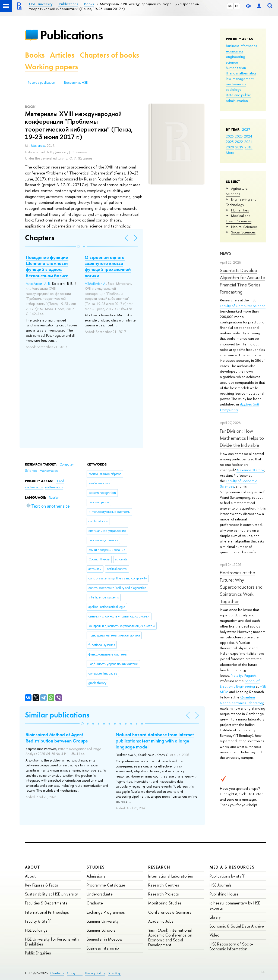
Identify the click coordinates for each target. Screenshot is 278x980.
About (33, 867)
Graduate (95, 903)
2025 (239, 136)
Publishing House (224, 894)
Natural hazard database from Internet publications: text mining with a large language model (155, 741)
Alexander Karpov (250, 470)
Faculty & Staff (38, 921)
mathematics (236, 84)
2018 (249, 147)
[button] (78, 246)
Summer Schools (101, 930)
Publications (71, 35)
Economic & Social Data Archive (237, 926)
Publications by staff (227, 876)
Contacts (57, 973)
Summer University (103, 921)
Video (215, 935)
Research (159, 867)
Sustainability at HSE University (51, 894)
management (243, 79)
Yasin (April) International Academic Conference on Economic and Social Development (170, 938)
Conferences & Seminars (170, 912)
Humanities (240, 210)
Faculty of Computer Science (243, 306)
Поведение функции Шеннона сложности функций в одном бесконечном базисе (47, 266)
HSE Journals (220, 885)
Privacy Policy (95, 973)
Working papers (51, 67)
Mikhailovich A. (95, 284)
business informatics (241, 46)
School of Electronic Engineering (240, 683)
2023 (230, 142)
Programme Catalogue (106, 885)
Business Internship (103, 948)
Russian (54, 498)
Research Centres (164, 885)
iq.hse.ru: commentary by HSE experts (235, 905)
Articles (62, 55)
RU (230, 6)
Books (35, 55)
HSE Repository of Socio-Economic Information (231, 946)
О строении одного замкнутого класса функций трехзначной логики (108, 266)
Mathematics (49, 471)
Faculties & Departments (46, 903)
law (228, 79)
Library (215, 917)
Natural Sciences (244, 227)
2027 (246, 129)
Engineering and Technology (241, 202)
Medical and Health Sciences (239, 218)
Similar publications (57, 715)
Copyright (75, 973)
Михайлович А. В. (38, 284)
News (226, 253)
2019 (239, 147)
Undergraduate (100, 894)
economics (235, 51)
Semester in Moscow (105, 939)
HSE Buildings (36, 930)
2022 (239, 142)
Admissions (96, 876)
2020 (230, 147)
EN (237, 6)
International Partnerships (47, 912)
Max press (38, 146)
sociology (233, 89)
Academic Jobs (161, 921)
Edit (263, 972)
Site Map (115, 973)
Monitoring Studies (165, 903)
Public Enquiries (38, 953)
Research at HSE (76, 83)
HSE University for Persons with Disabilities (52, 942)
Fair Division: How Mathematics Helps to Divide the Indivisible (242, 438)
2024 (248, 136)
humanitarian (236, 68)
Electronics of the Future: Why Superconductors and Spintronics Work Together (241, 587)
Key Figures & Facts (41, 885)
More (230, 152)
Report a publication (41, 83)
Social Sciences (243, 232)
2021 (248, 142)
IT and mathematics (241, 73)
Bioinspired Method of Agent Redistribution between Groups (57, 738)
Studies (96, 867)
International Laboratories (170, 876)
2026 (230, 136)
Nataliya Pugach (243, 675)
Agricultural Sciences (237, 191)
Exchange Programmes (106, 912)
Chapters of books (109, 55)
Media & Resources (232, 867)
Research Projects (163, 894)
